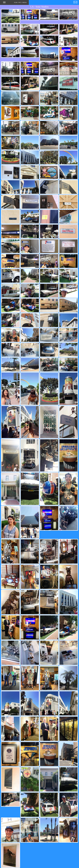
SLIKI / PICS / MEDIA (15, 3)
